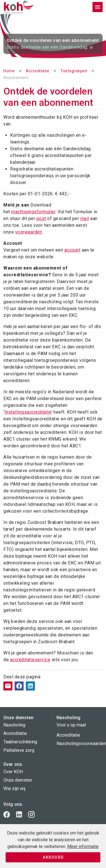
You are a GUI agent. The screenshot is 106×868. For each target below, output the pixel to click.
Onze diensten (18, 780)
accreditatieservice (30, 660)
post (41, 218)
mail (85, 218)
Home (9, 71)
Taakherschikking (20, 742)
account (73, 250)
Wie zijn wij (14, 789)
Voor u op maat (71, 725)
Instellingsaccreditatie (28, 412)
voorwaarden (29, 232)
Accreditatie (38, 71)
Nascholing (14, 725)
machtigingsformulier (33, 212)
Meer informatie (83, 846)
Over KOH (13, 772)
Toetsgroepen (74, 71)
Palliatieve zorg (19, 750)
